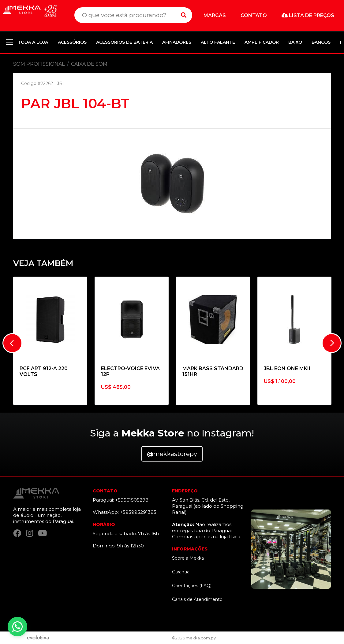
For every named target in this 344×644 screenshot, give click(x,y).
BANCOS (321, 42)
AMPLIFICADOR (262, 42)
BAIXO (295, 42)
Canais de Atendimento (197, 599)
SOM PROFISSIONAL (39, 64)
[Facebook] (17, 533)
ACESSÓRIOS (72, 42)
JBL (61, 83)
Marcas (215, 15)
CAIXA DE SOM (89, 64)
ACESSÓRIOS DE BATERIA (124, 42)
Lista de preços (308, 15)
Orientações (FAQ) (192, 586)
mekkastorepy (172, 454)
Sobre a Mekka (188, 558)
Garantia (181, 572)
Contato (254, 15)
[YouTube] (42, 533)
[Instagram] (30, 533)
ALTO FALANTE (218, 42)
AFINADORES (177, 42)
